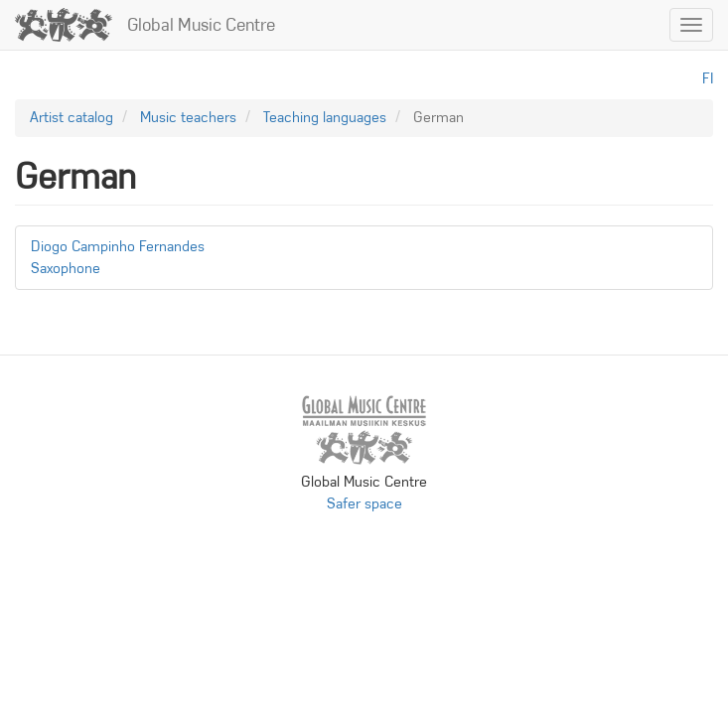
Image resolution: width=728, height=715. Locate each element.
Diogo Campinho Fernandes (118, 246)
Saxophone (66, 268)
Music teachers (188, 117)
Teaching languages (325, 117)
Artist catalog (72, 117)
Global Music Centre (201, 25)
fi (708, 78)
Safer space (364, 503)
